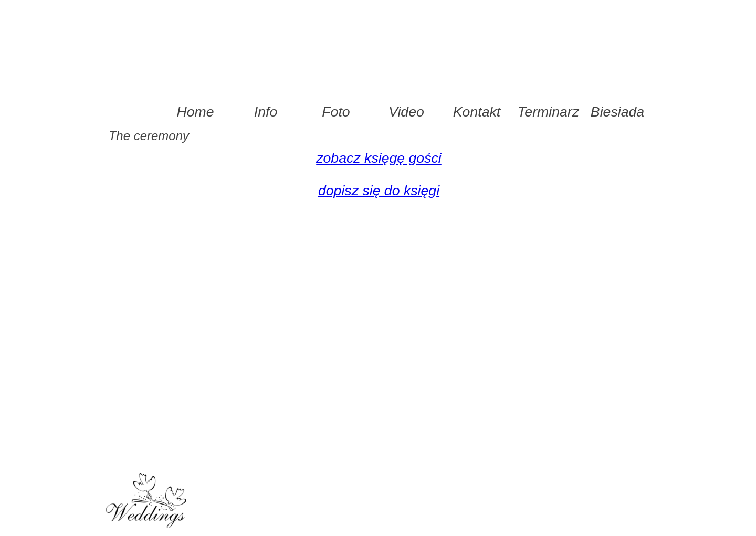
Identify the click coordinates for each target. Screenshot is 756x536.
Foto (336, 112)
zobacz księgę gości (379, 158)
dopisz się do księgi (379, 191)
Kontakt (477, 112)
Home (195, 112)
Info (266, 112)
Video (406, 112)
